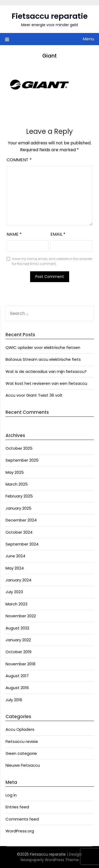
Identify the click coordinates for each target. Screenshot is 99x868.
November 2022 (21, 616)
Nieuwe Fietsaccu (23, 765)
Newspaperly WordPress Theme (50, 860)
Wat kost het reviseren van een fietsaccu (46, 383)
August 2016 (17, 688)
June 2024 (15, 556)
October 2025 (19, 448)
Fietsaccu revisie (22, 741)
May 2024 (15, 568)
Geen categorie (21, 753)
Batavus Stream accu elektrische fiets (43, 359)
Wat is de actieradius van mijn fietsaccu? (46, 371)
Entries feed (17, 807)
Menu (88, 39)
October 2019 (18, 652)
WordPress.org (20, 831)
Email (58, 234)
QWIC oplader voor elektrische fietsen (43, 347)
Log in (11, 795)
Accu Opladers (20, 729)
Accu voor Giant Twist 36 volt (34, 395)
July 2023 (14, 592)
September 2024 (22, 544)
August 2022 (17, 628)
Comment (19, 160)
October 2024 (19, 532)
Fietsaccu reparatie (50, 16)
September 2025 (22, 460)
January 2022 (18, 640)
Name (14, 234)
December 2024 (21, 520)
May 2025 (15, 472)
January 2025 (18, 508)
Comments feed (22, 819)
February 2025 (19, 496)
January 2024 (18, 580)
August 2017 (17, 676)
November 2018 (20, 664)
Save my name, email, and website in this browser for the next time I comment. (52, 261)
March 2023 (16, 604)
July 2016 (14, 700)
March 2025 (17, 484)
